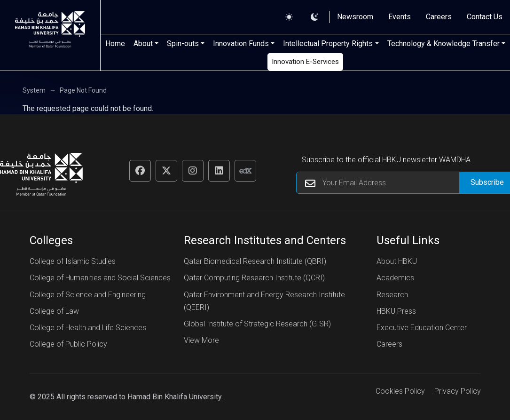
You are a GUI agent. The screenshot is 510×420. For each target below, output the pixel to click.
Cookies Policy (400, 391)
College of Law (54, 311)
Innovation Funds (241, 44)
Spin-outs (183, 44)
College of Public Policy (68, 344)
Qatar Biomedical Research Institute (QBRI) (255, 261)
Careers (439, 17)
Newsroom (355, 17)
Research (392, 295)
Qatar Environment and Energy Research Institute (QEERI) (264, 301)
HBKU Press (396, 311)
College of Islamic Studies (73, 261)
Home (115, 44)
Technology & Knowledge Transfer (443, 44)
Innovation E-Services (305, 62)
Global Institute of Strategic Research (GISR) (257, 324)
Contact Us (485, 17)
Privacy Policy (458, 391)
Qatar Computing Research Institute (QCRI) (254, 278)
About (143, 44)
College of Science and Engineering (88, 295)
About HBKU (397, 261)
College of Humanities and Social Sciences (100, 278)
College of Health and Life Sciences (88, 328)
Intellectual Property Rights (328, 44)
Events (400, 17)
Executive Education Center (422, 328)
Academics (395, 278)
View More (201, 340)
